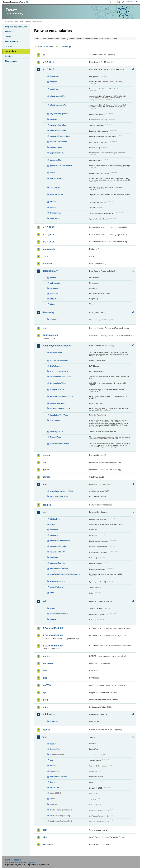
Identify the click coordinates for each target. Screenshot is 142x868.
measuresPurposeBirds (60, 136)
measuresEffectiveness (60, 541)
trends (53, 207)
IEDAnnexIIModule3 (53, 635)
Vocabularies (11, 51)
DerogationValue (57, 390)
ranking (53, 173)
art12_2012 (48, 62)
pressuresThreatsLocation (61, 166)
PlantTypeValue (57, 432)
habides (47, 505)
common (47, 264)
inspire (46, 656)
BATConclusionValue (59, 371)
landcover (48, 663)
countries (54, 89)
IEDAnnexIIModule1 (53, 628)
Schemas (9, 46)
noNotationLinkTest (58, 777)
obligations (55, 299)
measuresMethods (58, 546)
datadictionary (50, 271)
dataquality (48, 312)
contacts (54, 278)
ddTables (54, 288)
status (53, 304)
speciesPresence (57, 581)
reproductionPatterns (59, 569)
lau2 (45, 678)
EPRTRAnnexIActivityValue (62, 396)
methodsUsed (56, 147)
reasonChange (56, 178)
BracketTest (55, 749)
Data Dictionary (26, 22)
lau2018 (47, 685)
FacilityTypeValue (57, 403)
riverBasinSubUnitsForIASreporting (65, 574)
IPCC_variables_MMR (59, 496)
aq (44, 55)
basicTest (54, 744)
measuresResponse (58, 142)
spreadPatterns (57, 587)
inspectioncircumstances (61, 614)
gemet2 (46, 477)
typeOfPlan (55, 218)
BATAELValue (56, 366)
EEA (17, 2)
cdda (45, 256)
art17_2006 (48, 227)
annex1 (53, 608)
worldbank (48, 845)
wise (45, 837)
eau (52, 760)
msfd (45, 700)
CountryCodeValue (58, 383)
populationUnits (57, 153)
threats (53, 202)
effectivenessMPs (57, 96)
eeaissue (54, 294)
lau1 (45, 671)
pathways (54, 557)
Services (9, 56)
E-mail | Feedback (13, 860)
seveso (46, 730)
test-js (53, 782)
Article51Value (56, 352)
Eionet (16, 22)
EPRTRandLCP (50, 335)
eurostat (47, 455)
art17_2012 (48, 235)
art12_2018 (48, 69)
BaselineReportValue (59, 361)
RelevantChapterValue (59, 444)
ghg (44, 484)
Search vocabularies (45, 47)
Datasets (9, 32)
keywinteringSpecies (59, 114)
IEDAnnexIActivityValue (60, 408)
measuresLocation (58, 131)
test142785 (55, 788)
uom (45, 830)
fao (44, 462)
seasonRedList (56, 194)
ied (44, 601)
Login (115, 2)
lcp (44, 693)
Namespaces (11, 61)
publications (49, 714)
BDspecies (55, 76)
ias (44, 512)
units (52, 593)
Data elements (12, 41)
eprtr (45, 328)
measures (54, 119)
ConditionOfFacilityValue (61, 376)
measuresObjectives (59, 552)
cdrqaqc (54, 82)
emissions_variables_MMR (61, 491)
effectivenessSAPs (58, 105)
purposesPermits (57, 563)
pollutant (54, 619)
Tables (8, 36)
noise (45, 707)
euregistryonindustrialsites (57, 346)
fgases (46, 470)
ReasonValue (56, 437)
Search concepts (66, 47)
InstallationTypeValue (59, 415)
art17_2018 (48, 242)
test (44, 737)
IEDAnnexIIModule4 (53, 646)
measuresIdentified (58, 125)
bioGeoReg (55, 519)
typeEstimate (56, 213)
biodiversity (49, 249)
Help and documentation (16, 27)
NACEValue (55, 420)
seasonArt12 (55, 187)
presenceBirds (56, 160)
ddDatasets (55, 283)
